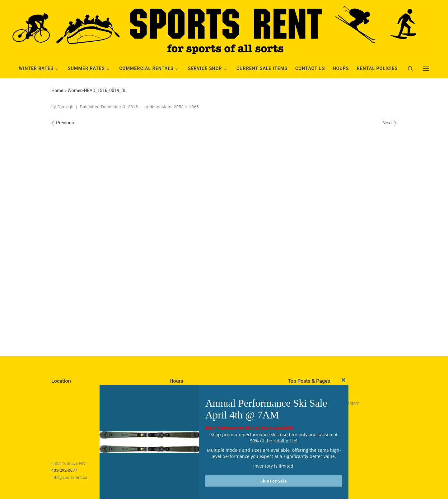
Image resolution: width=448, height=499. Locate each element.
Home (57, 90)
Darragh (66, 107)
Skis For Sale (274, 481)
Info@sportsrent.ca (69, 477)
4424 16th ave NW (68, 463)
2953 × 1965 (186, 107)
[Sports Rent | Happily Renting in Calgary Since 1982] (224, 29)
